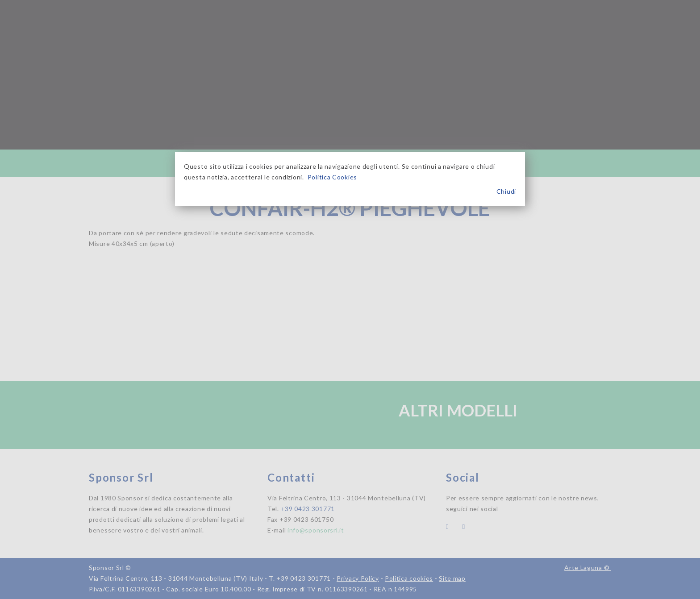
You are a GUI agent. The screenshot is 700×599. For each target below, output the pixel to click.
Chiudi (506, 191)
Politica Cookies (332, 177)
